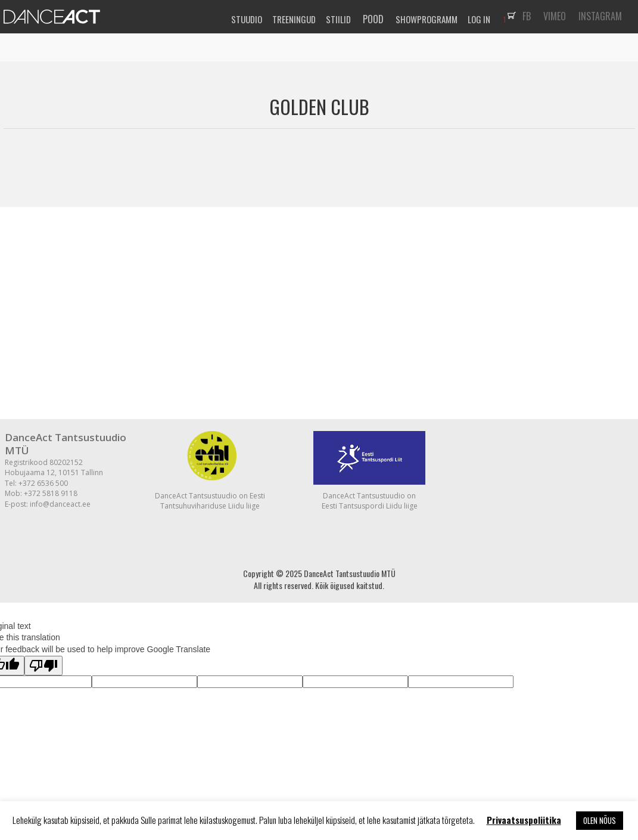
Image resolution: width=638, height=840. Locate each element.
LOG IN (479, 19)
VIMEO (555, 16)
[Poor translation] (43, 666)
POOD (373, 19)
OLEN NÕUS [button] (600, 820)
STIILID (338, 19)
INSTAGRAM (600, 16)
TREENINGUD (294, 19)
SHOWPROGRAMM (427, 19)
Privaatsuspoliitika (524, 820)
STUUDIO (247, 19)
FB (527, 16)
